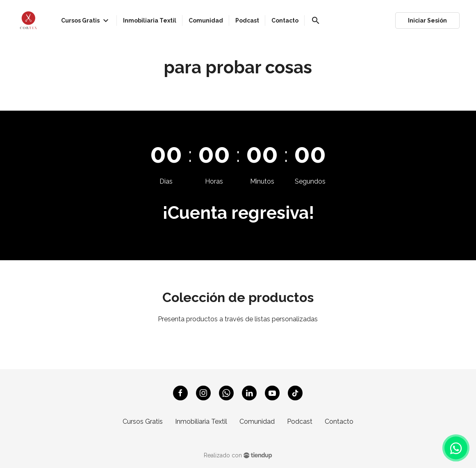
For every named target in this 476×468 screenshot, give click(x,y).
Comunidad (257, 421)
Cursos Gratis (143, 421)
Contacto (339, 421)
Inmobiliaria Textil (201, 421)
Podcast (300, 421)
